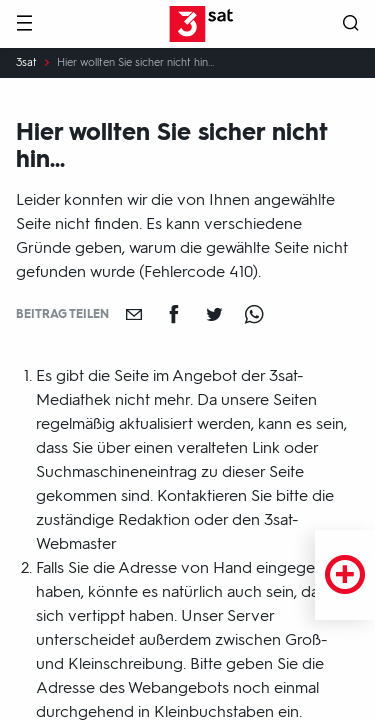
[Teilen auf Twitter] (214, 314)
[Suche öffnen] (351, 24)
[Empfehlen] (134, 314)
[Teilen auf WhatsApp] (254, 314)
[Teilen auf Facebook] (174, 314)
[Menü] (24, 24)
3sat (26, 63)
